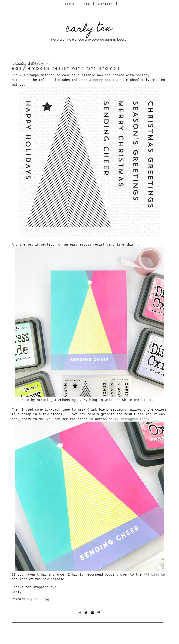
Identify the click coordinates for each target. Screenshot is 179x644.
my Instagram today (132, 419)
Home (69, 4)
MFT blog (151, 575)
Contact (106, 4)
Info (86, 4)
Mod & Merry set (96, 80)
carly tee (89, 29)
